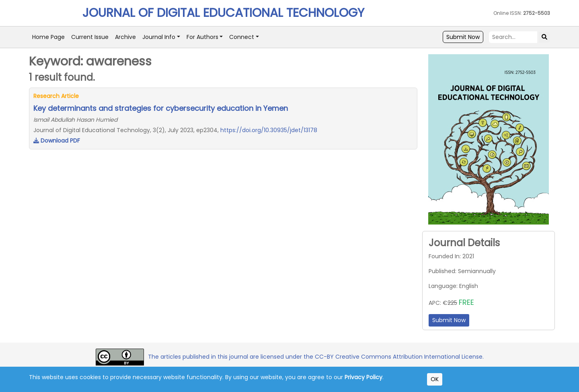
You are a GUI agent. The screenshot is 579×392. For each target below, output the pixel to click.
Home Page (48, 37)
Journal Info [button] (159, 37)
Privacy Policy (363, 377)
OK (435, 379)
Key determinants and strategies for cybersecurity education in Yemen (161, 108)
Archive (125, 37)
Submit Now (463, 37)
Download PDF (57, 141)
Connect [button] (242, 37)
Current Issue (90, 37)
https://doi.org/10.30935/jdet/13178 (269, 130)
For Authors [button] (202, 37)
